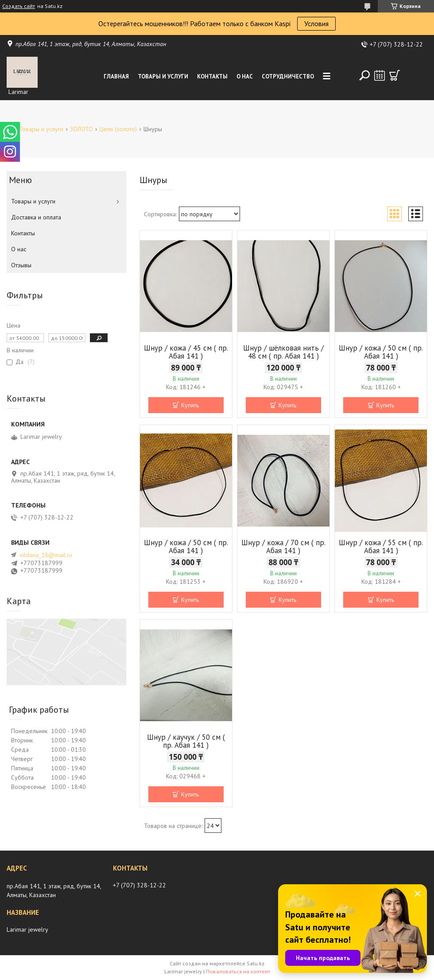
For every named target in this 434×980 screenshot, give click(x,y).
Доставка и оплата (36, 217)
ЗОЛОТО (81, 129)
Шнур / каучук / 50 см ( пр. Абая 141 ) (186, 741)
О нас (245, 76)
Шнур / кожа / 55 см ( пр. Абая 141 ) (381, 547)
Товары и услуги (163, 76)
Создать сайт (19, 6)
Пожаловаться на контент (238, 971)
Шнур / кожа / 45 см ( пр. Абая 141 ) (186, 352)
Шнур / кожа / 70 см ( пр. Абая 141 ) (283, 547)
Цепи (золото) (118, 129)
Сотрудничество (288, 76)
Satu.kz (256, 963)
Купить (190, 405)
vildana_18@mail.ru (46, 555)
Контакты (212, 76)
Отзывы (21, 265)
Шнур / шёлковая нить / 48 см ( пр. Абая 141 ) (283, 352)
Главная (116, 76)
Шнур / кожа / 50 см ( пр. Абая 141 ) (381, 352)
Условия (316, 23)
